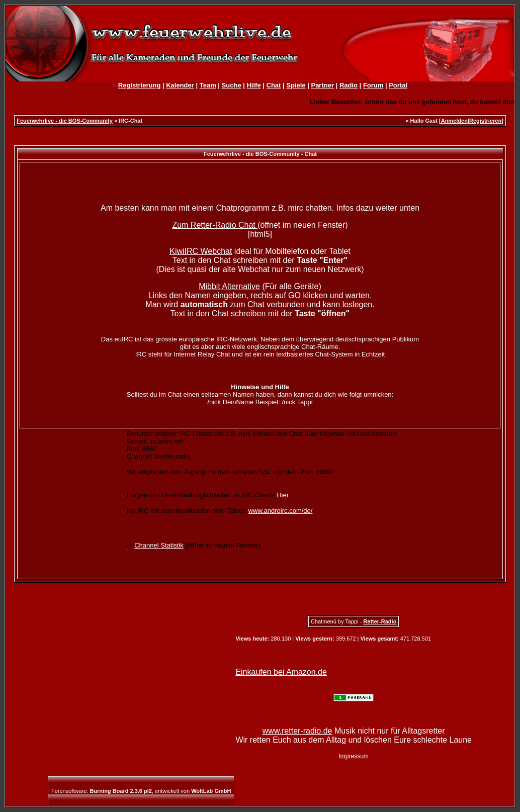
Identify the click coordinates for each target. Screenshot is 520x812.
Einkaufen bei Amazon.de (281, 672)
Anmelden (454, 121)
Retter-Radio (380, 621)
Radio (349, 85)
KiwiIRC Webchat (201, 251)
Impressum (354, 756)
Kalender (180, 85)
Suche (232, 85)
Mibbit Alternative (229, 286)
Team (208, 85)
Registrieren (485, 121)
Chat (274, 85)
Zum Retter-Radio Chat (215, 225)
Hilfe (253, 85)
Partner (322, 85)
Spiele (296, 85)
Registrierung (140, 85)
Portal (398, 85)
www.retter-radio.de (297, 731)
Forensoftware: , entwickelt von (141, 791)
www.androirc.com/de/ (281, 511)
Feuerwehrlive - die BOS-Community (65, 121)
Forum (373, 85)
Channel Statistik (159, 545)
